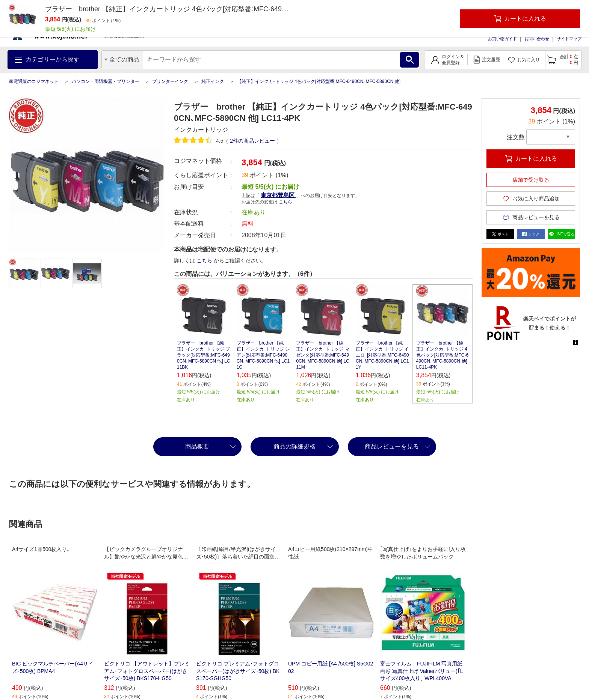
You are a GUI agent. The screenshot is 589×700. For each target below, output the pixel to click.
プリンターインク (170, 81)
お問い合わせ (537, 39)
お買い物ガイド (502, 39)
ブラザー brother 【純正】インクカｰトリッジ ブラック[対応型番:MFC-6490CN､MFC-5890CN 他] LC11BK (203, 355)
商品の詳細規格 (294, 446)
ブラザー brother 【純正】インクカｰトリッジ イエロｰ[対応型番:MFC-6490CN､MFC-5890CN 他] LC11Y (382, 355)
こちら (285, 202)
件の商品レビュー (252, 141)
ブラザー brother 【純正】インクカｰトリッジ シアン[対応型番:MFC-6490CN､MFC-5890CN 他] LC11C (263, 355)
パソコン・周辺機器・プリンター (106, 81)
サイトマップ (569, 39)
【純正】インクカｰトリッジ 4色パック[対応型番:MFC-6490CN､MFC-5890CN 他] (319, 81)
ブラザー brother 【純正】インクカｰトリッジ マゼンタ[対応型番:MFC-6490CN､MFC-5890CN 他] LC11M (322, 355)
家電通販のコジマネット (34, 81)
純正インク (213, 81)
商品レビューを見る (392, 446)
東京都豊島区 (278, 195)
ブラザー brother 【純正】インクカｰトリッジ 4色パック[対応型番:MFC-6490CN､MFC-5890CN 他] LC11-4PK (442, 355)
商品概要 (197, 446)
